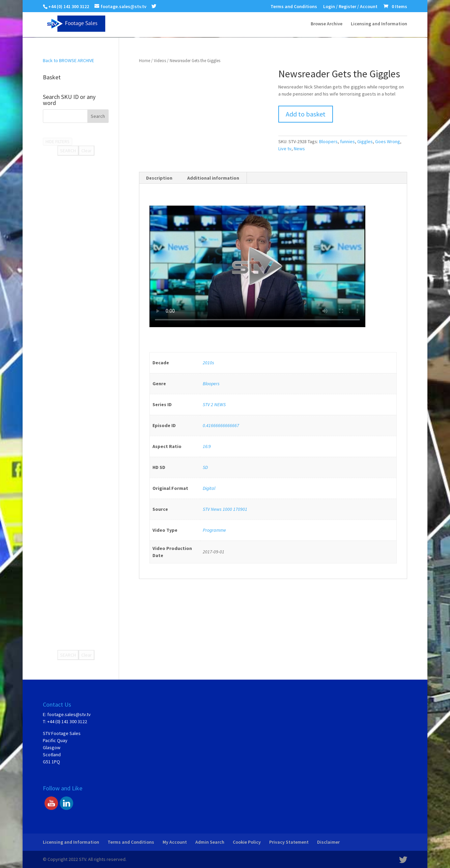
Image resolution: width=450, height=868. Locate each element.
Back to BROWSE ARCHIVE (68, 60)
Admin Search (210, 842)
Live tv (285, 149)
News (299, 149)
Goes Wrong (388, 141)
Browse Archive (327, 24)
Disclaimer (328, 842)
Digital (209, 488)
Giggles (365, 141)
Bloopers (328, 141)
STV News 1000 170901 (225, 509)
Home (145, 61)
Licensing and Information (379, 24)
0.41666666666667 (221, 425)
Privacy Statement (289, 842)
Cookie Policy (247, 842)
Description (159, 178)
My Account (175, 842)
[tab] (159, 178)
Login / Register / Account (350, 7)
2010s (208, 363)
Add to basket (306, 114)
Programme (214, 530)
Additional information (213, 178)
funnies (347, 141)
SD (205, 467)
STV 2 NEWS (214, 404)
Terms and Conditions (294, 7)
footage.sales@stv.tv (69, 714)
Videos (160, 61)
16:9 (207, 446)
